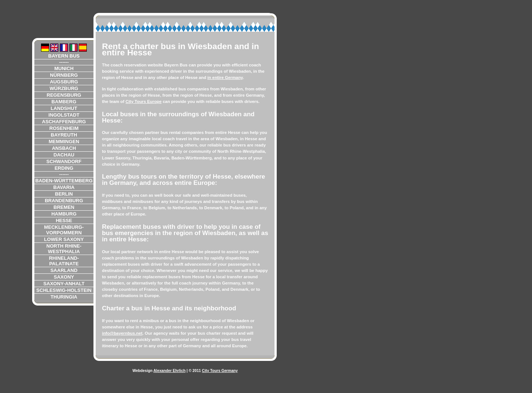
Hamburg (64, 214)
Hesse (64, 220)
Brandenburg (64, 201)
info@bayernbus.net (122, 333)
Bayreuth (64, 135)
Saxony (64, 277)
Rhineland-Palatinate (64, 261)
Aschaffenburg (64, 122)
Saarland (64, 270)
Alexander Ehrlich (169, 371)
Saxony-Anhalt (64, 284)
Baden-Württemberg (64, 181)
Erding (64, 168)
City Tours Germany (220, 371)
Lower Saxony (64, 239)
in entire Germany (225, 77)
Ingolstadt (64, 115)
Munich (64, 68)
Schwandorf (64, 161)
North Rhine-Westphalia (64, 249)
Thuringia (64, 297)
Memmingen (64, 142)
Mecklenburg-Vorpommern (64, 230)
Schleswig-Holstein (64, 290)
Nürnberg (64, 75)
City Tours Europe (144, 101)
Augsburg (64, 82)
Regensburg (64, 95)
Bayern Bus (64, 56)
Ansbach (64, 148)
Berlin (64, 194)
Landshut (64, 108)
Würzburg (64, 88)
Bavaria (64, 187)
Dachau (64, 155)
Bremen (64, 207)
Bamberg (64, 102)
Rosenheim (64, 128)
